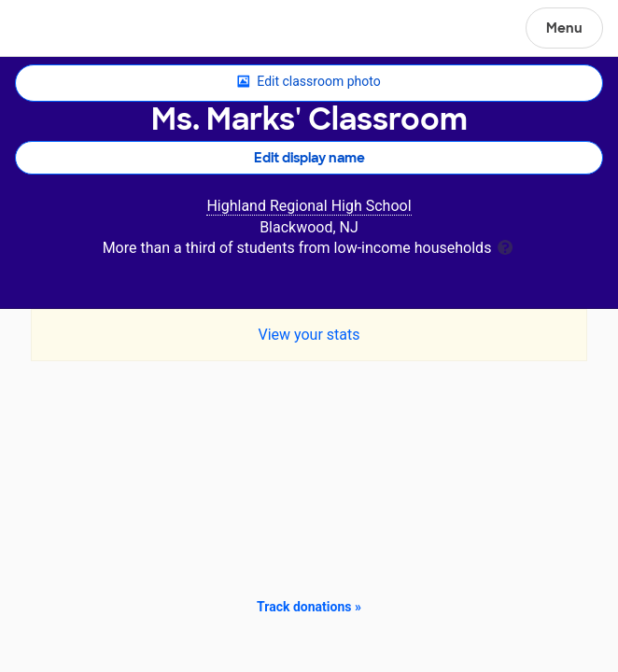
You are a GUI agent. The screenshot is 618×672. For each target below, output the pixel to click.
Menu (564, 28)
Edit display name (309, 158)
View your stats (309, 335)
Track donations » (309, 607)
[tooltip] (505, 246)
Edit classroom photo (309, 82)
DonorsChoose (59, 30)
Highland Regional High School (309, 206)
